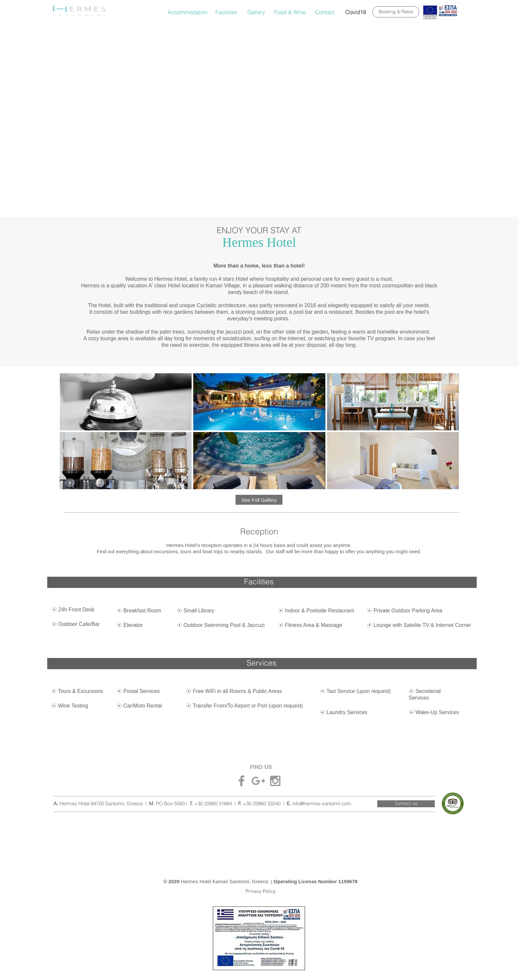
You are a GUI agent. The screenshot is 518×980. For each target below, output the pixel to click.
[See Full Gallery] (259, 500)
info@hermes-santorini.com (322, 803)
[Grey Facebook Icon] (241, 781)
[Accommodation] (187, 12)
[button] (126, 402)
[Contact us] (406, 804)
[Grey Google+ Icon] (258, 781)
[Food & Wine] (290, 12)
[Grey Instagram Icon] (275, 781)
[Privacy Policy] (260, 891)
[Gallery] (256, 12)
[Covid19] (355, 12)
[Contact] (325, 12)
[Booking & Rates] (396, 12)
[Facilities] (226, 12)
